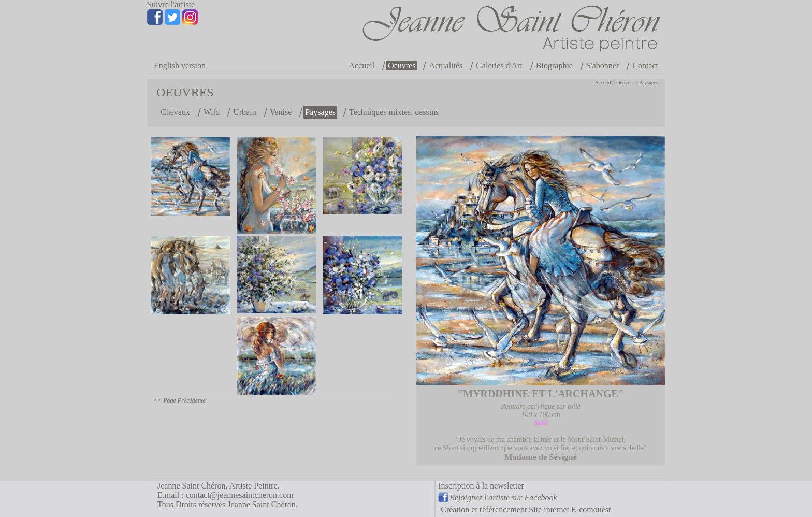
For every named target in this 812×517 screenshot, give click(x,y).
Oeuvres (402, 66)
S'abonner (603, 66)
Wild (212, 112)
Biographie (554, 66)
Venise (281, 112)
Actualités (446, 66)
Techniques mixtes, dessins (394, 112)
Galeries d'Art (499, 66)
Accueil (361, 66)
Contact (645, 66)
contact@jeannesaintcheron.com (240, 495)
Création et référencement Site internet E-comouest (526, 509)
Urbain (244, 112)
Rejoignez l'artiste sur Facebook (503, 498)
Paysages (649, 83)
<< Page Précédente (179, 400)
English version (180, 66)
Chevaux (175, 112)
